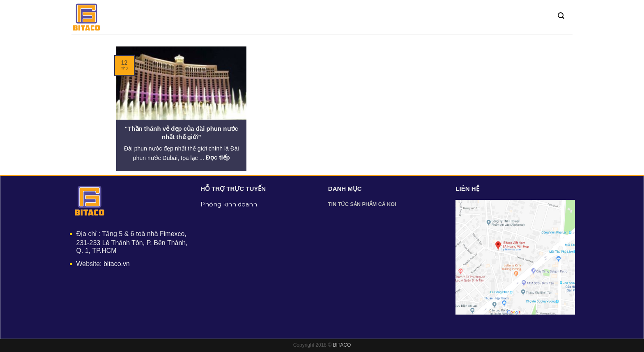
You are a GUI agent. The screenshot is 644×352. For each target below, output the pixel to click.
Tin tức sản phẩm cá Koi (362, 204)
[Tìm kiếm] (561, 16)
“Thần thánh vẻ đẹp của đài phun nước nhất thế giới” (182, 133)
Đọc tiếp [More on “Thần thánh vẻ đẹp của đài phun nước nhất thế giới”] (218, 157)
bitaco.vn (117, 264)
